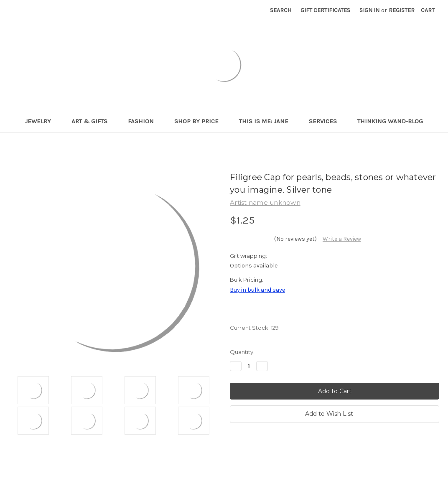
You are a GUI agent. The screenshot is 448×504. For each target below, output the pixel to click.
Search (281, 10)
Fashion (144, 121)
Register (402, 10)
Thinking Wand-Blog (390, 121)
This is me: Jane (267, 121)
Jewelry (42, 121)
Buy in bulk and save (257, 290)
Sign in (369, 10)
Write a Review (342, 239)
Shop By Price (200, 121)
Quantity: (242, 352)
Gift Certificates (325, 10)
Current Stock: (254, 328)
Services (326, 121)
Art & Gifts (93, 121)
